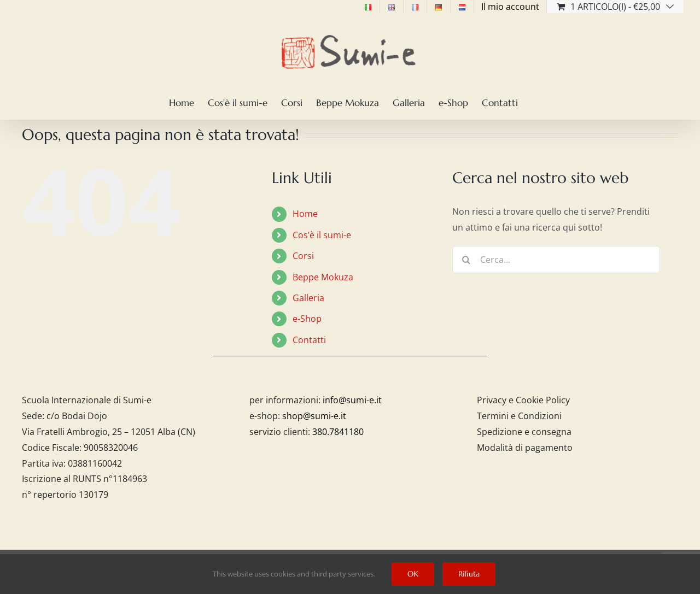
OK (413, 574)
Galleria (308, 298)
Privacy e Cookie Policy (523, 400)
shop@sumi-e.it (314, 416)
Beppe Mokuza (323, 277)
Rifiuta (469, 574)
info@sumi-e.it (352, 400)
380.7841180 (338, 432)
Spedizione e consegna (524, 432)
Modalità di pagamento (525, 448)
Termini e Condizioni (519, 416)
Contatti (309, 340)
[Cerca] (466, 260)
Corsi (303, 256)
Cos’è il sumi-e (322, 235)
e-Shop (307, 319)
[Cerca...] (556, 260)
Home (305, 214)
